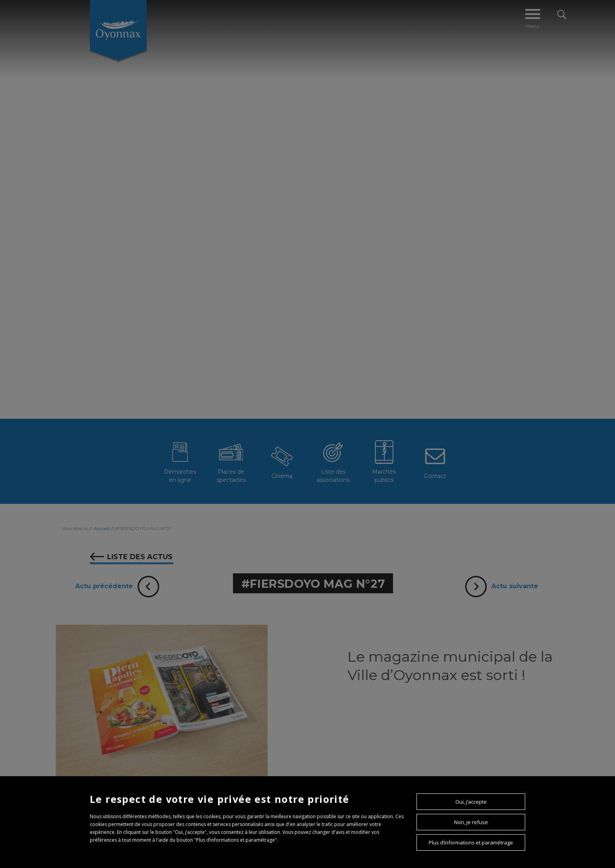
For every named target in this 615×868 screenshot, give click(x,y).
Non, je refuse (471, 822)
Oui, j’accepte (471, 802)
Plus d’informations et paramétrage (471, 842)
